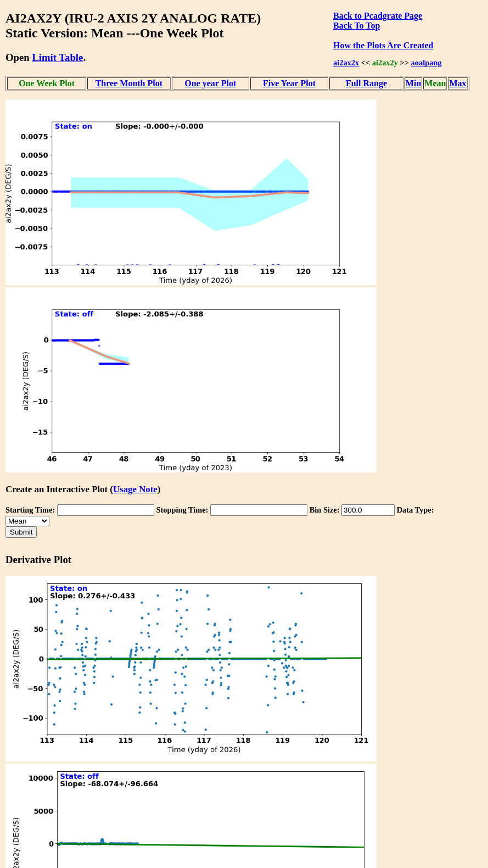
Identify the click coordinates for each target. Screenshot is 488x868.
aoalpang (427, 63)
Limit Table (57, 57)
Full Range (366, 83)
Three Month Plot (129, 83)
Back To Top (357, 26)
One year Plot (210, 83)
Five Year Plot (289, 83)
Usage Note (135, 489)
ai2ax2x (346, 63)
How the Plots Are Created (383, 45)
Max (458, 83)
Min (413, 83)
